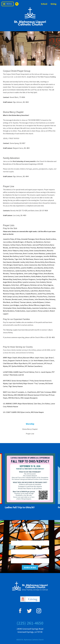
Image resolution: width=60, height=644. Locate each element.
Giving (53, 4)
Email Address (15, 557)
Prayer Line (30, 434)
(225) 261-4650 (30, 623)
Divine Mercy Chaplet (30, 429)
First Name (14, 539)
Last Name (14, 548)
